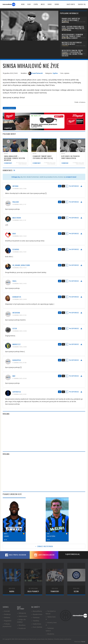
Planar (83, 642)
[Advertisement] (44, 433)
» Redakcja (7, 614)
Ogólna (55, 73)
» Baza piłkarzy (37, 611)
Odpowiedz (74, 186)
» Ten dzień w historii (51, 612)
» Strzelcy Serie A (51, 624)
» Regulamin (7, 621)
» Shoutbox (21, 625)
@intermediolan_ (73, 554)
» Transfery (35, 621)
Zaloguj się (82, 4)
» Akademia (50, 634)
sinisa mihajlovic (9, 108)
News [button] (23, 4)
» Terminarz (35, 617)
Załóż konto (71, 4)
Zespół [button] (36, 4)
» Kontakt (6, 611)
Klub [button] (29, 4)
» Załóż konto (22, 616)
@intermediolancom (44, 555)
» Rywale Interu (37, 614)
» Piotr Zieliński (37, 627)
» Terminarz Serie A (50, 629)
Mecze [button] (43, 4)
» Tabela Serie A (51, 618)
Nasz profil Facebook (15, 555)
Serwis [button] (57, 4)
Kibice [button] (50, 4)
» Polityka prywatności (7, 625)
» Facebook (21, 628)
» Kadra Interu (36, 624)
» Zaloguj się (21, 613)
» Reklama (6, 617)
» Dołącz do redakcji (21, 621)
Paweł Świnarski (35, 73)
